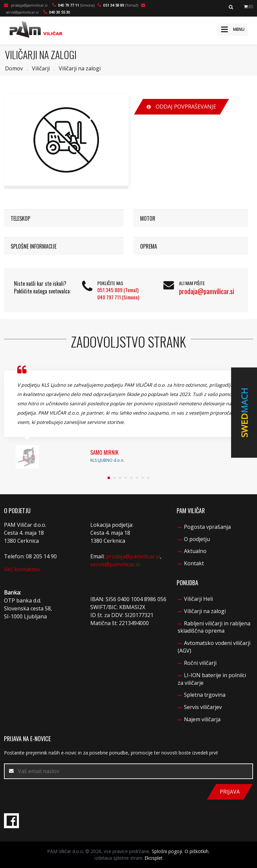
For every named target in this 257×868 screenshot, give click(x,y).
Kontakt (194, 563)
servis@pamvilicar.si (115, 564)
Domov (14, 68)
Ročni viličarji (200, 663)
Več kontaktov (22, 569)
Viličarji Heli (198, 599)
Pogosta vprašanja (207, 527)
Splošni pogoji (167, 851)
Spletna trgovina (205, 695)
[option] (66, 140)
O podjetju (197, 539)
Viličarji (41, 68)
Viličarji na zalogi (80, 68)
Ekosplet (154, 858)
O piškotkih (197, 851)
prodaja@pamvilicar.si (26, 5)
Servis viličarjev (203, 707)
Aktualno (195, 551)
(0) (249, 6)
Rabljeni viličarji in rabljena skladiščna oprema (214, 627)
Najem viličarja (202, 719)
